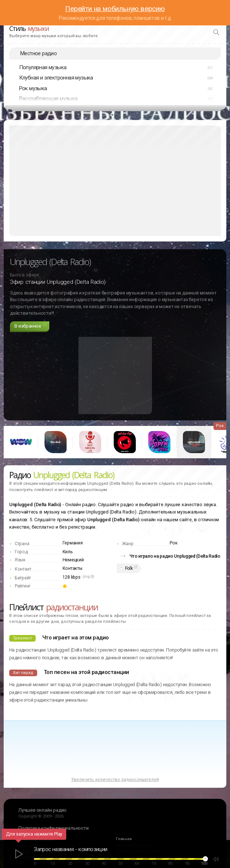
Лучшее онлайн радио (43, 810)
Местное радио (38, 53)
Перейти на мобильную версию (115, 9)
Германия (73, 543)
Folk (129, 568)
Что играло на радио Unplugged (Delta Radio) (176, 556)
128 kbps (72, 577)
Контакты (72, 568)
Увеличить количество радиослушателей (115, 779)
